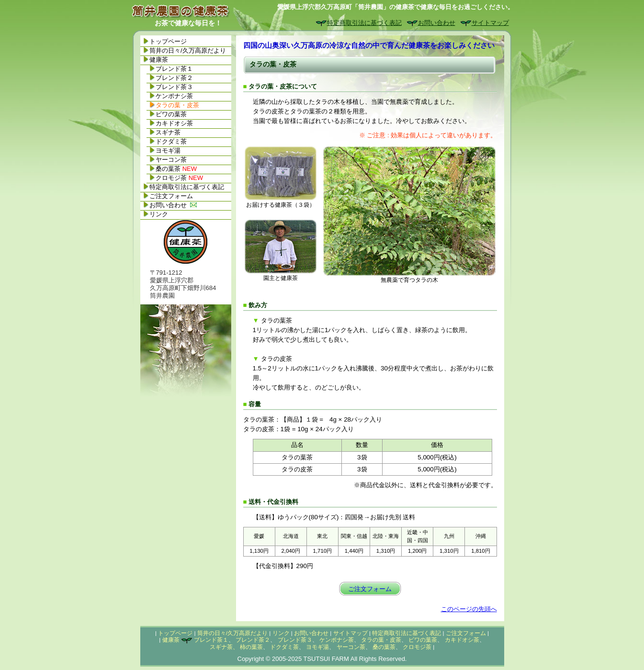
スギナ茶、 (224, 647)
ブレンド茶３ (174, 87)
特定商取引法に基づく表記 (364, 23)
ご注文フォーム (370, 589)
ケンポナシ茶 (174, 96)
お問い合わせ (437, 23)
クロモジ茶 (179, 178)
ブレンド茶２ (174, 78)
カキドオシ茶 (174, 123)
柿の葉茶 (251, 647)
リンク (159, 214)
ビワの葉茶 (171, 114)
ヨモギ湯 (168, 151)
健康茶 (159, 60)
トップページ (168, 41)
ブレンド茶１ (174, 69)
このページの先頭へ (469, 609)
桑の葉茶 (176, 169)
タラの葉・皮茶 (381, 640)
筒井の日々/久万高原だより (188, 50)
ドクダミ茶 (171, 141)
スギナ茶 (168, 132)
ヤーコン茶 (171, 160)
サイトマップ (490, 23)
